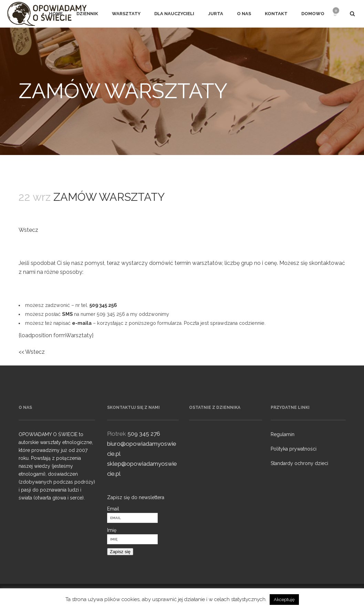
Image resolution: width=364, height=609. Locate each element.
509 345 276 (144, 434)
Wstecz (28, 230)
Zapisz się (120, 552)
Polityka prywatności (294, 449)
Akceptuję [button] (284, 600)
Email (113, 509)
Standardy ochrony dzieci (299, 463)
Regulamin (283, 434)
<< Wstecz (32, 352)
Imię (112, 530)
